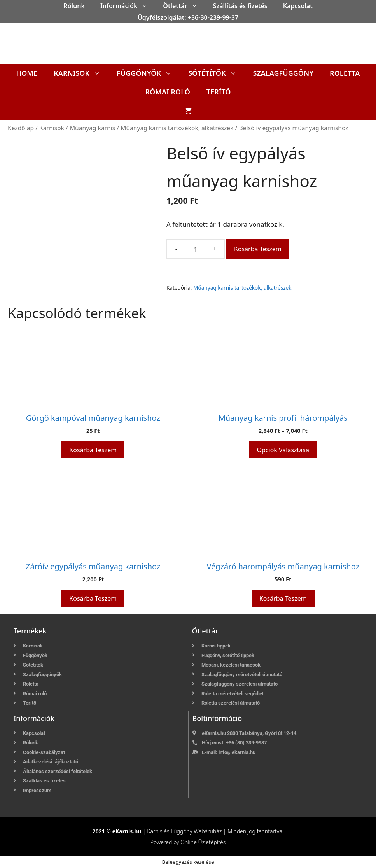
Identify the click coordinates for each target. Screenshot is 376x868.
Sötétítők (216, 73)
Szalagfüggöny (283, 73)
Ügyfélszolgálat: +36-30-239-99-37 (188, 17)
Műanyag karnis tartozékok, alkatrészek (177, 128)
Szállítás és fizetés (240, 6)
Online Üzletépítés (203, 842)
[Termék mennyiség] (196, 249)
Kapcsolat (298, 6)
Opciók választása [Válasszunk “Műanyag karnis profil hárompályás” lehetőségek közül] (283, 450)
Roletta (345, 73)
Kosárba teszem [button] (93, 450)
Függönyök (148, 73)
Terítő (219, 92)
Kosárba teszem (258, 249)
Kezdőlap (21, 128)
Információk (128, 6)
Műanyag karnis (92, 128)
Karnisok (81, 73)
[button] (146, 6)
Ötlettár (184, 6)
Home (27, 73)
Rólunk (74, 6)
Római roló (168, 92)
